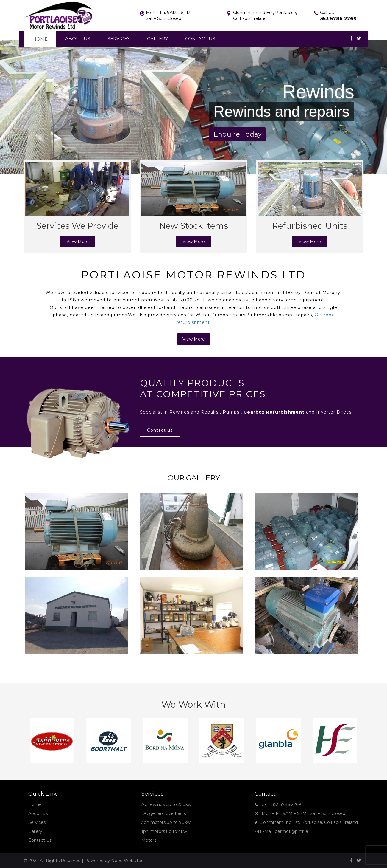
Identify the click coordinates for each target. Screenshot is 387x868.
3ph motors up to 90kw (166, 822)
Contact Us (200, 39)
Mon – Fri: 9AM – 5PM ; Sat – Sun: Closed (300, 813)
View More (78, 242)
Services (119, 39)
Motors (149, 840)
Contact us (160, 430)
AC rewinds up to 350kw (166, 804)
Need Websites (127, 861)
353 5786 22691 (339, 19)
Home (40, 39)
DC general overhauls (164, 813)
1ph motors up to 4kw (164, 831)
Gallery (157, 39)
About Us (78, 39)
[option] (52, 741)
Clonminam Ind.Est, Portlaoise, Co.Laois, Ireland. (307, 822)
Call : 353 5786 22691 (279, 804)
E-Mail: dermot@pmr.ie (281, 831)
